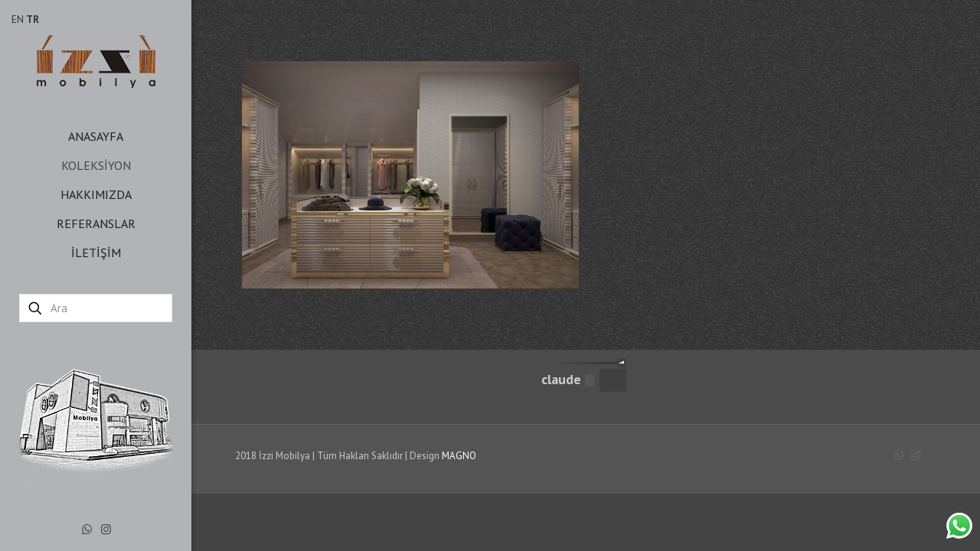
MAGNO (459, 456)
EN (18, 20)
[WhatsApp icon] (87, 529)
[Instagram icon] (106, 529)
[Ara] (96, 308)
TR (33, 20)
